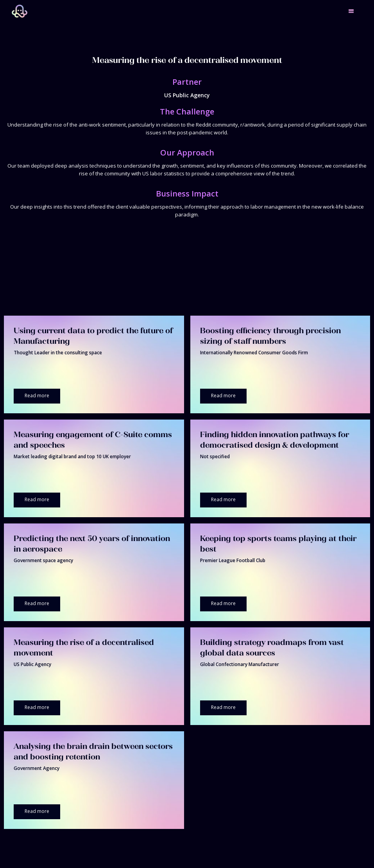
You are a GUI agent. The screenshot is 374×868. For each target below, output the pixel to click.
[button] (351, 11)
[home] (20, 11)
